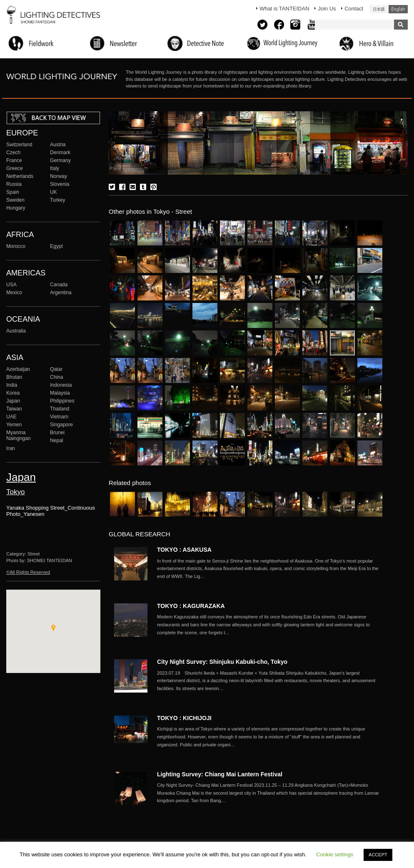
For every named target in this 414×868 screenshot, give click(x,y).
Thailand (60, 409)
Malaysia (60, 393)
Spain (13, 192)
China (57, 377)
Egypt (56, 246)
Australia (16, 331)
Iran (11, 448)
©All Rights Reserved (28, 572)
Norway (59, 176)
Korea (13, 393)
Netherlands (20, 176)
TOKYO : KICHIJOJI (184, 718)
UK (54, 192)
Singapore (61, 425)
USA (11, 285)
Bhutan (14, 377)
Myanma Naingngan (18, 435)
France (14, 160)
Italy (55, 168)
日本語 (379, 9)
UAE (11, 417)
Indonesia (61, 385)
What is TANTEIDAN (284, 9)
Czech (13, 153)
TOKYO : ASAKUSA (184, 550)
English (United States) (398, 9)
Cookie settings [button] (335, 854)
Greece (15, 168)
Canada (59, 285)
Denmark (60, 153)
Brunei (57, 433)
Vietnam (59, 417)
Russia (14, 184)
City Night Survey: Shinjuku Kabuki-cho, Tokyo (222, 662)
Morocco (16, 246)
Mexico (14, 293)
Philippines (62, 401)
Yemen (14, 425)
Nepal (57, 440)
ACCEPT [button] (378, 855)
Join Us (327, 9)
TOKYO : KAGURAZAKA (191, 606)
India (12, 385)
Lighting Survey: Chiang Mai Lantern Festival (220, 774)
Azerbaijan (18, 369)
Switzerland (19, 145)
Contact (354, 9)
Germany (60, 160)
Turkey (57, 200)
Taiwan (14, 409)
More (269, 569)
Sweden (15, 200)
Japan (13, 401)
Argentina (61, 293)
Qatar (56, 369)
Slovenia (60, 184)
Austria (58, 145)
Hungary (16, 208)
